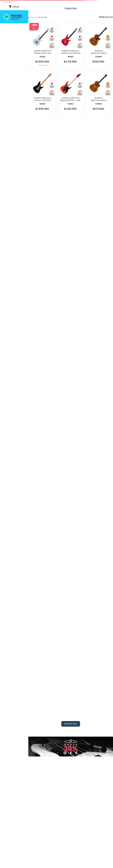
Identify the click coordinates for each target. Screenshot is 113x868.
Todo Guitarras (8, 2)
